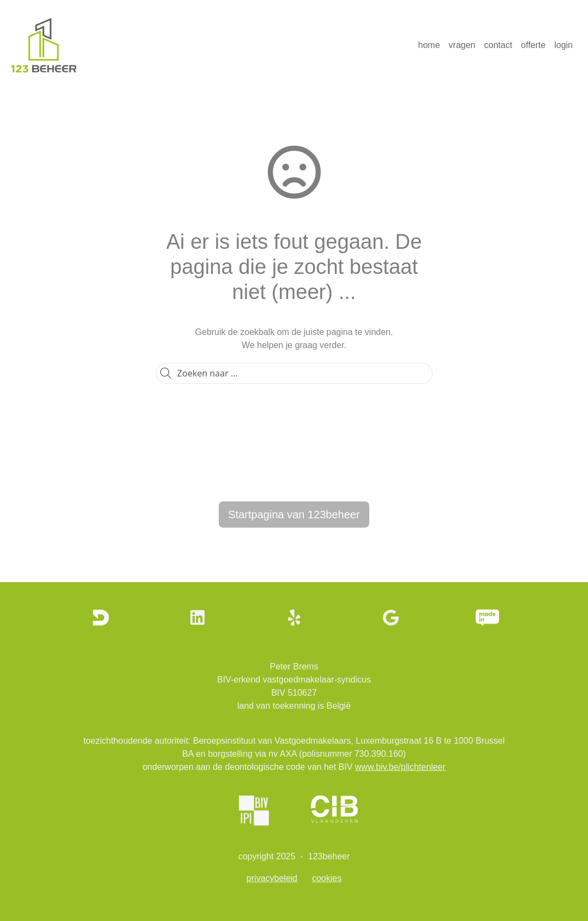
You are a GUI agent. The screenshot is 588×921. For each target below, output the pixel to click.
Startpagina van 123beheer (294, 515)
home (429, 45)
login (563, 45)
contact (499, 45)
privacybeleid (272, 878)
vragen (462, 45)
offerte (533, 45)
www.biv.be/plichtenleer (400, 767)
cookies (327, 878)
